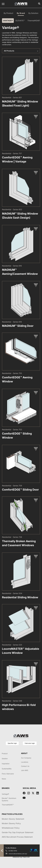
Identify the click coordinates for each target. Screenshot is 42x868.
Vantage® (5, 794)
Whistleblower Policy (11, 828)
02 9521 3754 (13, 851)
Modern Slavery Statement (13, 819)
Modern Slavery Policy (11, 823)
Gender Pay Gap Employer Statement (18, 832)
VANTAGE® (8, 21)
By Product (8, 13)
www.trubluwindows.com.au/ (18, 854)
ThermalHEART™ (35, 21)
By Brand (21, 13)
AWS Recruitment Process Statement (17, 837)
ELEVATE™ (20, 21)
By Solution (33, 13)
